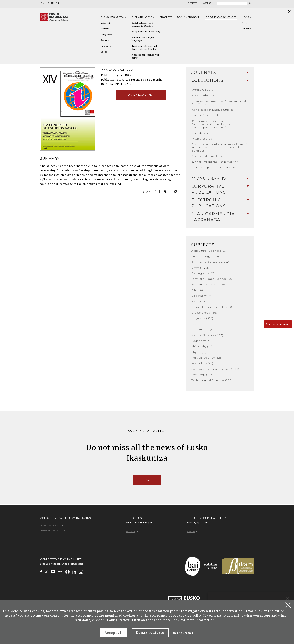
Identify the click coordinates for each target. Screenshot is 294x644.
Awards (105, 40)
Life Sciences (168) (204, 313)
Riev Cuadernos (203, 95)
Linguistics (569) (202, 318)
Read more (162, 620)
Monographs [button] (220, 178)
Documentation (221, 17)
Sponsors (106, 46)
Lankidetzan (200, 133)
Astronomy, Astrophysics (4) (210, 262)
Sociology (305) (202, 375)
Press (104, 52)
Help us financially (52, 530)
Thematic (143, 17)
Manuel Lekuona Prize (207, 156)
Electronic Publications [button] (220, 203)
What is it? (106, 23)
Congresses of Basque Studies (213, 110)
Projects (166, 17)
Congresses (107, 34)
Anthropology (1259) (205, 256)
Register (193, 3)
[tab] (220, 73)
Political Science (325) (207, 358)
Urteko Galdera (203, 90)
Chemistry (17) (201, 268)
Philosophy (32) (202, 346)
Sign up (192, 532)
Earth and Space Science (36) (212, 279)
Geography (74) (202, 296)
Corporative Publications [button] (220, 189)
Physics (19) (199, 352)
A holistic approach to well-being (146, 56)
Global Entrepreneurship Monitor (215, 162)
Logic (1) (197, 324)
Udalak (189, 17)
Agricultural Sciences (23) (209, 251)
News (247, 17)
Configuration (183, 633)
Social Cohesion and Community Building (142, 24)
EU (42, 3)
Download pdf (141, 95)
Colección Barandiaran (208, 115)
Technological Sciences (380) (212, 380)
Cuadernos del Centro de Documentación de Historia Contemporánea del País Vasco (214, 124)
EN (57, 3)
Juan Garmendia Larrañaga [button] (220, 217)
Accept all (114, 633)
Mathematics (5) (202, 330)
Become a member (278, 324)
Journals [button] (220, 72)
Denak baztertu (150, 633)
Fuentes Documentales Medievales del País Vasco (219, 102)
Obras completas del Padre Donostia (218, 167)
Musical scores (202, 139)
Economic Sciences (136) (209, 284)
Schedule (247, 29)
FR (52, 3)
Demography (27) (204, 273)
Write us (132, 532)
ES (48, 3)
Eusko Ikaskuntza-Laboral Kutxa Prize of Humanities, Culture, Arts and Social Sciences (219, 147)
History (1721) (200, 301)
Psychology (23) (202, 363)
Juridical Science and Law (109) (213, 307)
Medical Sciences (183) (207, 335)
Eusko (114, 17)
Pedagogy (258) (202, 341)
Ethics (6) (198, 290)
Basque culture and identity (146, 32)
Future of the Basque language (143, 39)
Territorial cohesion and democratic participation (144, 48)
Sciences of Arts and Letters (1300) (215, 369)
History (105, 29)
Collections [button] (220, 80)
